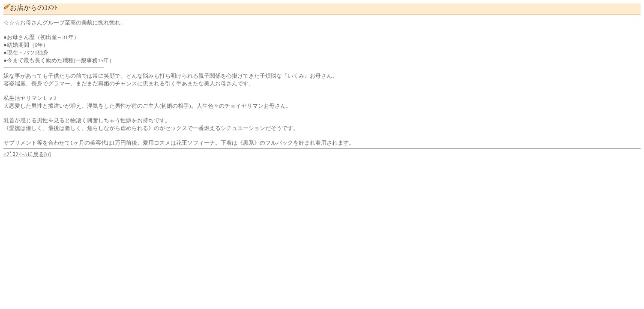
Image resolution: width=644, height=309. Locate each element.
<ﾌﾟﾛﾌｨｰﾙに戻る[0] (27, 154)
